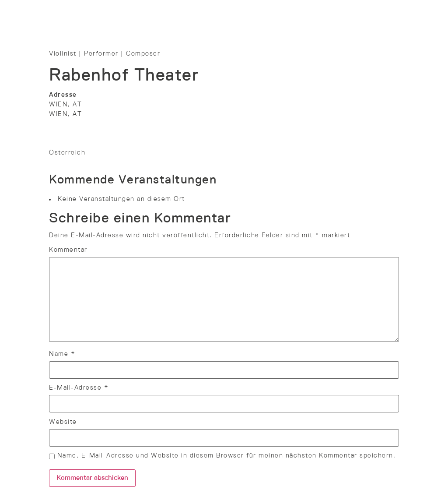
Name (62, 354)
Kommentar (68, 250)
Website (63, 422)
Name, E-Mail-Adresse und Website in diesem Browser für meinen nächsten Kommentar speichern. (227, 456)
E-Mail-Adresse (79, 388)
